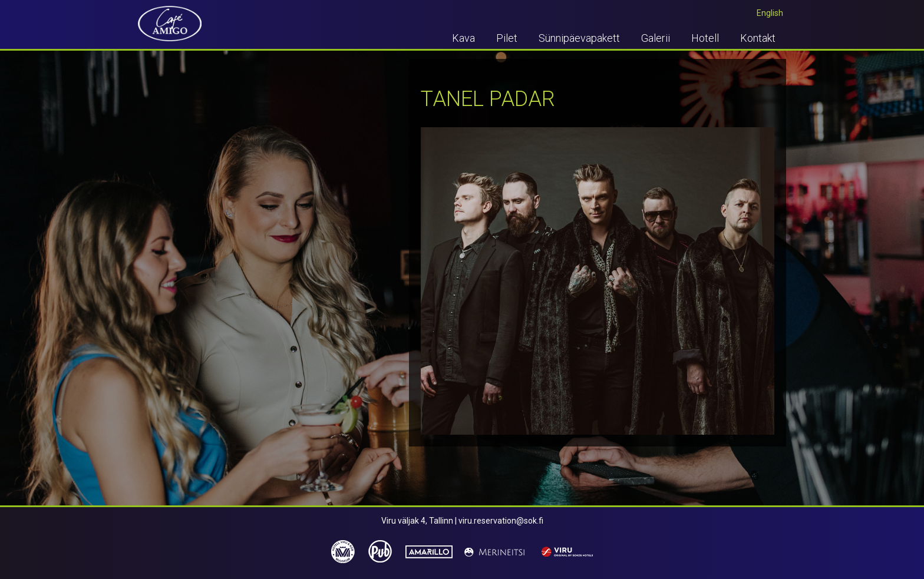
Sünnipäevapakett (579, 38)
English (770, 13)
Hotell (705, 38)
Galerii (656, 38)
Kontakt (758, 38)
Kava (463, 38)
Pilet (507, 38)
